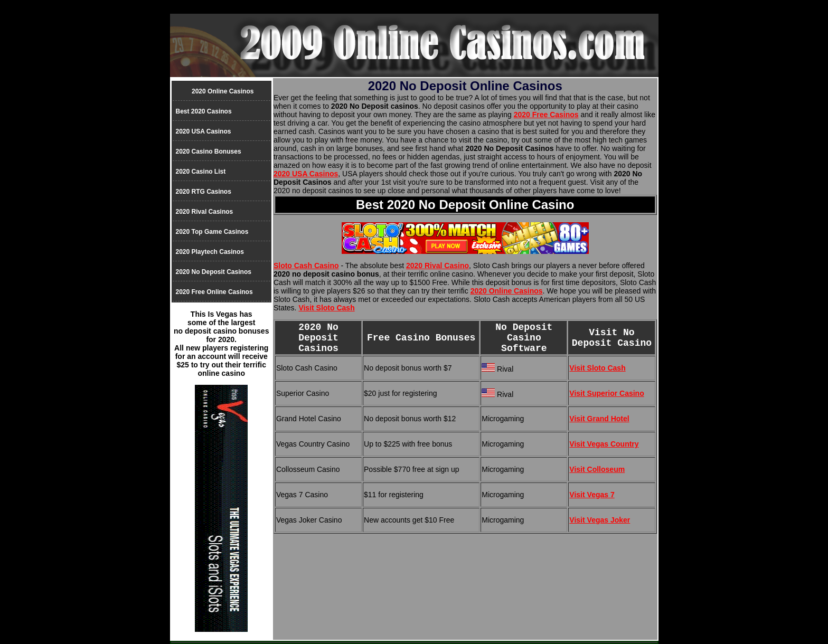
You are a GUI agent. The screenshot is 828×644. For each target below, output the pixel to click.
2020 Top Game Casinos (212, 232)
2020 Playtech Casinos (210, 252)
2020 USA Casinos (306, 174)
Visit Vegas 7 (592, 495)
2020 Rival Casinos (205, 212)
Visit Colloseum (597, 469)
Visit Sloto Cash (326, 308)
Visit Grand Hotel (599, 419)
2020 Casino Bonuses (209, 151)
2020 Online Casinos (507, 291)
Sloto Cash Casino (306, 266)
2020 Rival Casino (437, 266)
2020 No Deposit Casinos (214, 272)
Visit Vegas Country (604, 444)
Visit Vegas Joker (600, 520)
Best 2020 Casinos (204, 111)
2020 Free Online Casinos (214, 292)
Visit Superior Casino (606, 393)
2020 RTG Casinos (204, 192)
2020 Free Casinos (546, 115)
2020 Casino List (201, 172)
